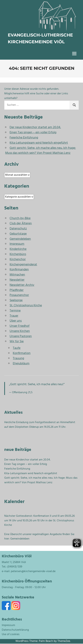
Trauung (18, 358)
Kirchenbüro (18, 254)
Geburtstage (18, 234)
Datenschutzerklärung (15, 630)
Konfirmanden (19, 270)
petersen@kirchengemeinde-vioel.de (33, 571)
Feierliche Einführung (24, 138)
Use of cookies (11, 634)
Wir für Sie (17, 341)
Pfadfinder (17, 290)
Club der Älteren (21, 223)
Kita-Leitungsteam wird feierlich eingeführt (39, 143)
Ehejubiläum (21, 364)
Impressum (17, 244)
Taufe (17, 348)
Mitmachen (17, 275)
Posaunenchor (19, 295)
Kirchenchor (18, 259)
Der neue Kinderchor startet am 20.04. (35, 127)
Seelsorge (16, 300)
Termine (15, 311)
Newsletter (17, 280)
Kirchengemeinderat (23, 265)
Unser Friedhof (20, 326)
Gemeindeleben (20, 239)
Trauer (14, 316)
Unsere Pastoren (21, 336)
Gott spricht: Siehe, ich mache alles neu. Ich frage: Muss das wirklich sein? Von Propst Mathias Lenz (40, 151)
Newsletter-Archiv (22, 285)
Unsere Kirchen (20, 331)
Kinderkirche (18, 249)
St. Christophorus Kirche (26, 306)
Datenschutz (18, 229)
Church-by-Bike (20, 218)
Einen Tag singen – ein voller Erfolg (33, 133)
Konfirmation (22, 353)
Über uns (16, 321)
